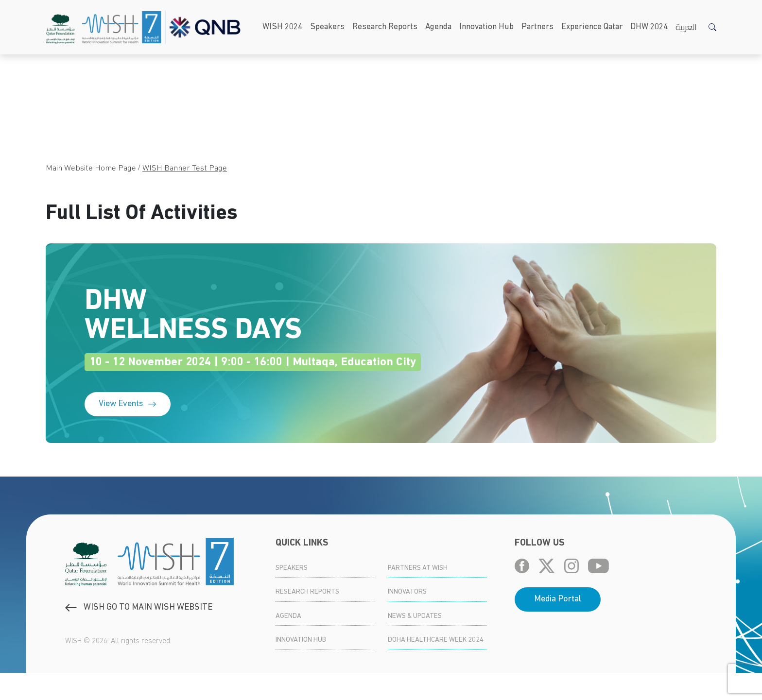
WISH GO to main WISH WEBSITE (139, 635)
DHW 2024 (649, 27)
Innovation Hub (486, 27)
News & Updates (415, 643)
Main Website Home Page (91, 168)
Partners (537, 27)
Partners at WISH (418, 595)
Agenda (438, 27)
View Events (128, 431)
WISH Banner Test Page (185, 168)
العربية (686, 27)
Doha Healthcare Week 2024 (436, 667)
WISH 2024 (282, 27)
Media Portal (558, 626)
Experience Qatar (592, 27)
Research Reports (385, 27)
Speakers (327, 27)
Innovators (407, 619)
